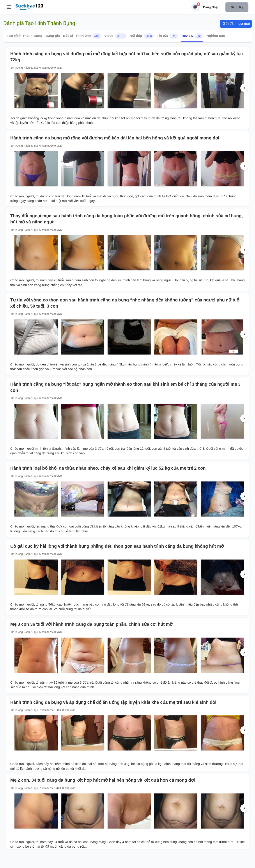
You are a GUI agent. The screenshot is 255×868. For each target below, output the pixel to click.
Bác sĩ (68, 36)
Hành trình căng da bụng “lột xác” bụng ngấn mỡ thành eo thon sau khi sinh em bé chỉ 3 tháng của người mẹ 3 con (125, 387)
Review (192, 36)
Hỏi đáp (142, 36)
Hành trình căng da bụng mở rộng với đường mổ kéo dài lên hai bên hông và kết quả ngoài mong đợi (115, 138)
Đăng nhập (211, 7)
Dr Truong (17, 68)
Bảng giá (53, 36)
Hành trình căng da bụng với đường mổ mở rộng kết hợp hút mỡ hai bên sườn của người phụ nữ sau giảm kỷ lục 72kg (127, 57)
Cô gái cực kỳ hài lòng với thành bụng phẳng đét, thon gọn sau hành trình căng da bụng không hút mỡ (117, 546)
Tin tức (168, 36)
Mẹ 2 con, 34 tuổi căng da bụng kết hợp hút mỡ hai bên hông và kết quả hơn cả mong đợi (103, 780)
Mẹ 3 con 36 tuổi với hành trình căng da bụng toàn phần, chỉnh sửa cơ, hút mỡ (91, 624)
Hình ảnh (89, 36)
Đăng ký (237, 7)
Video (115, 36)
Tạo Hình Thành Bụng (25, 36)
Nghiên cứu (216, 36)
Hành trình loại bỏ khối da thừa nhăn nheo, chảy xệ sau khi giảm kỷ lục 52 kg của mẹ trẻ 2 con (108, 468)
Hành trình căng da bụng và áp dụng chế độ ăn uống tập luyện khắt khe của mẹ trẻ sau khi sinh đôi (113, 702)
